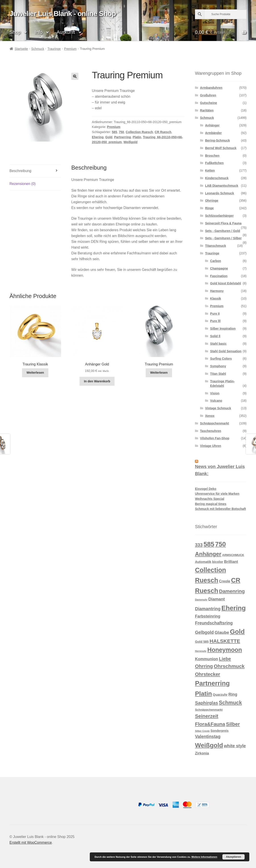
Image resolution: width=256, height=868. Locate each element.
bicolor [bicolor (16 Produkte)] (218, 562)
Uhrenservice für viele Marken (217, 494)
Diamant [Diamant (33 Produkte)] (217, 599)
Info (38, 32)
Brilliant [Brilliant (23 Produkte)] (231, 562)
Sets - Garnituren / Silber (223, 238)
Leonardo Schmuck (219, 193)
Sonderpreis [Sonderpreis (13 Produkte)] (220, 731)
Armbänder (213, 133)
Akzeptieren (233, 857)
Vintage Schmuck (218, 408)
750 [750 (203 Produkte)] (221, 544)
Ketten (210, 170)
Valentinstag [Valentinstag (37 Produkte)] (208, 736)
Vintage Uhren (211, 446)
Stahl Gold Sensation (226, 351)
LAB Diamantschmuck (222, 186)
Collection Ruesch (139, 132)
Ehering (98, 137)
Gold (109, 137)
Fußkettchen (214, 163)
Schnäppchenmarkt (215, 423)
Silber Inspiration (223, 329)
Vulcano (216, 401)
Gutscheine (209, 103)
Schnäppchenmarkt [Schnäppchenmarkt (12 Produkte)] (209, 710)
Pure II (215, 314)
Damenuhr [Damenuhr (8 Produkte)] (201, 600)
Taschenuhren (211, 431)
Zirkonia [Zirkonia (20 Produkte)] (202, 753)
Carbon (216, 261)
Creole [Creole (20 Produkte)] (225, 581)
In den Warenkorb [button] (97, 381)
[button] (75, 76)
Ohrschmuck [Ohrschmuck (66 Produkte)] (229, 666)
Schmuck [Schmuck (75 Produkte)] (230, 703)
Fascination (219, 276)
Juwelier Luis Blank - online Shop (63, 14)
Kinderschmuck (217, 178)
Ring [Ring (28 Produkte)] (233, 694)
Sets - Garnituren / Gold (222, 231)
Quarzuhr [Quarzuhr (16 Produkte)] (220, 695)
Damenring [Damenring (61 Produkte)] (232, 591)
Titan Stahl (218, 374)
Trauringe (54, 49)
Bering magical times (211, 504)
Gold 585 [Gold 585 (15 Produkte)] (202, 642)
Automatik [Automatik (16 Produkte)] (203, 562)
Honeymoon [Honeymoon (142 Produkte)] (225, 650)
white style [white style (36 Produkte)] (235, 746)
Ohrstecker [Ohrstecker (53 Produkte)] (208, 674)
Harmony (217, 291)
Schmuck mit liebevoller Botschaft (220, 509)
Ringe (209, 208)
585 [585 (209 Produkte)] (209, 544)
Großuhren (208, 95)
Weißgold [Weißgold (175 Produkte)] (209, 745)
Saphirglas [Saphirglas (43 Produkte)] (206, 703)
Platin (137, 137)
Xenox (210, 416)
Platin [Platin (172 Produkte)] (203, 694)
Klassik (216, 298)
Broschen (212, 156)
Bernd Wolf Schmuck (221, 148)
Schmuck (38, 49)
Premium (70, 49)
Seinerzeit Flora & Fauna (223, 223)
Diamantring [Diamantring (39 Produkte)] (208, 609)
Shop (15, 32)
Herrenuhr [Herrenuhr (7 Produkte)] (201, 651)
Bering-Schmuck (217, 140)
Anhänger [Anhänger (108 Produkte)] (208, 554)
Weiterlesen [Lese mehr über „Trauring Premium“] (159, 373)
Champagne (219, 268)
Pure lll (215, 321)
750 (121, 132)
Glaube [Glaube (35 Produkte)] (222, 632)
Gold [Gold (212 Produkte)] (237, 632)
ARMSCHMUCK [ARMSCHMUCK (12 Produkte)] (233, 555)
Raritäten (207, 110)
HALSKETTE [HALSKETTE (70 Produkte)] (225, 641)
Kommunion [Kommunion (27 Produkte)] (206, 659)
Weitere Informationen (204, 857)
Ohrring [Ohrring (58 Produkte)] (204, 666)
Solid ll (215, 336)
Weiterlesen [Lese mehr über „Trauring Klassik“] (35, 373)
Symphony (218, 366)
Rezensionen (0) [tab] (23, 184)
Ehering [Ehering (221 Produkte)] (234, 608)
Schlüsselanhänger (219, 216)
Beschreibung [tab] (20, 171)
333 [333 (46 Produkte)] (199, 545)
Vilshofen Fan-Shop (215, 438)
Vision (215, 393)
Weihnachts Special (210, 499)
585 (114, 132)
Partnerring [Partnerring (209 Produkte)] (212, 683)
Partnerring (122, 137)
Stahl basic (218, 344)
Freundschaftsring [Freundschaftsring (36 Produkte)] (214, 623)
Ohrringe (212, 201)
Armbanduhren (211, 88)
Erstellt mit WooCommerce (31, 843)
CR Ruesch (163, 132)
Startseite (21, 49)
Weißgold (130, 142)
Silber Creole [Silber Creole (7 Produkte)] (202, 731)
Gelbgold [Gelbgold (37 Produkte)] (204, 632)
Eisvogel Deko (206, 489)
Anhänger (212, 125)
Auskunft (66, 32)
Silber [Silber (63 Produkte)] (233, 724)
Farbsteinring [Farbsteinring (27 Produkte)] (208, 616)
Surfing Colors (221, 359)
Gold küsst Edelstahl (225, 283)
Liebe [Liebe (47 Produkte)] (225, 659)
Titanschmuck (215, 246)
